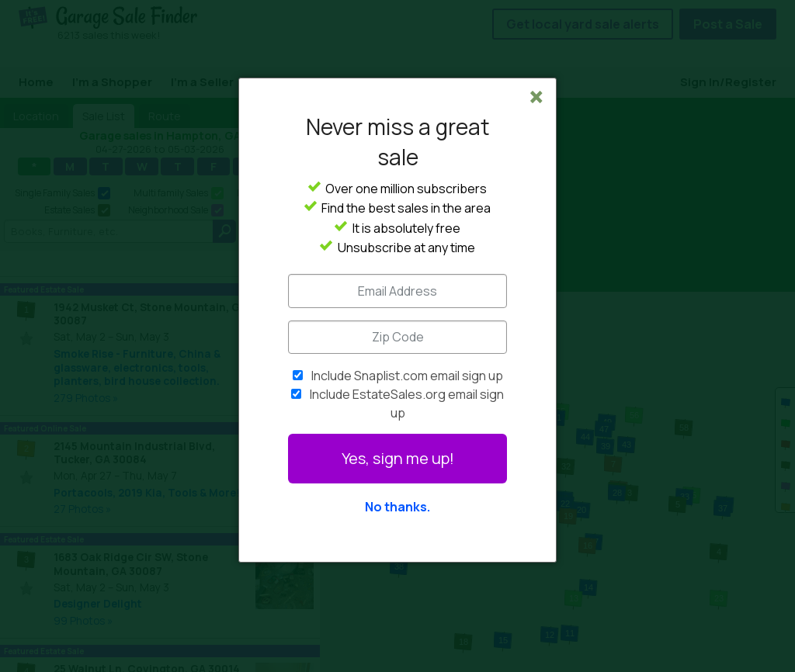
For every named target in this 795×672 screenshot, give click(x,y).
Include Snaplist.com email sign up (407, 376)
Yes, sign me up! (398, 458)
